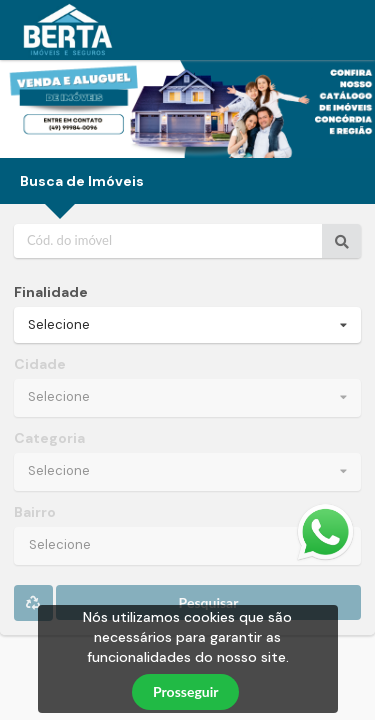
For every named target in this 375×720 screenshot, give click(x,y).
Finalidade (51, 292)
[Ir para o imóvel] (341, 241)
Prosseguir (185, 691)
